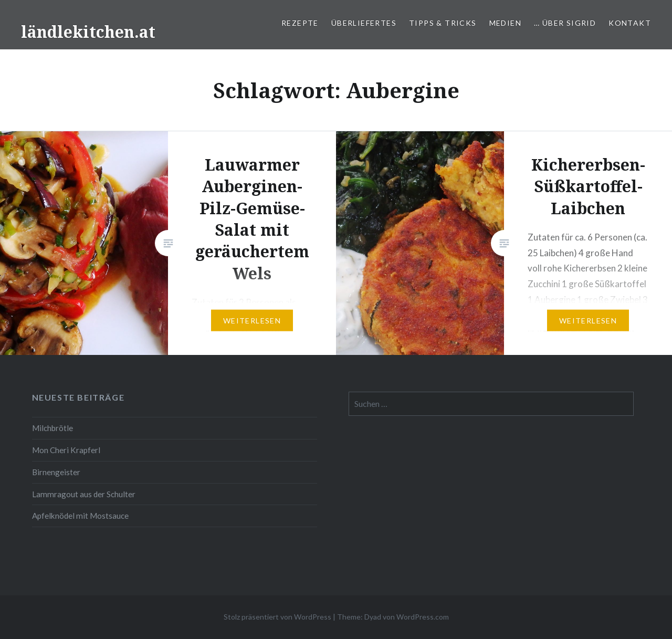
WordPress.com (423, 617)
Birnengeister (56, 472)
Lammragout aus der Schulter (84, 494)
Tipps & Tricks (443, 23)
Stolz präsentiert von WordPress (277, 617)
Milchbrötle (52, 428)
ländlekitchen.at (88, 32)
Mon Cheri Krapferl (66, 450)
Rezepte (300, 23)
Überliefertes (364, 23)
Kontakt (630, 23)
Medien (505, 23)
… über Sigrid (565, 23)
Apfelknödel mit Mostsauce (80, 516)
